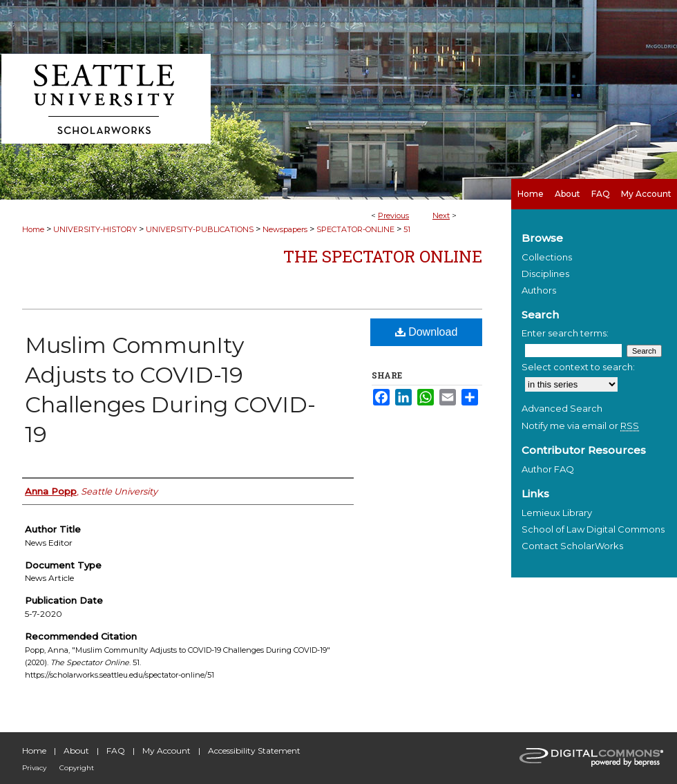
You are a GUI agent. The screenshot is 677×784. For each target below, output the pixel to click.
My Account (166, 750)
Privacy (34, 768)
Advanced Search (562, 408)
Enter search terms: (565, 333)
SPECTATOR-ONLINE (355, 229)
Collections (547, 257)
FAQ (116, 750)
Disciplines (545, 274)
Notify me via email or (580, 426)
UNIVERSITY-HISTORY (95, 229)
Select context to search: (578, 367)
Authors (539, 290)
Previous (393, 216)
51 (407, 229)
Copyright (77, 768)
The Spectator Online (383, 256)
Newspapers (285, 229)
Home (33, 229)
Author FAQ (548, 469)
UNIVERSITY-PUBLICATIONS (200, 229)
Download (427, 332)
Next (441, 216)
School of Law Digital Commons (593, 529)
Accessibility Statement (254, 750)
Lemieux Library (557, 513)
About (76, 750)
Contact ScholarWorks (572, 546)
